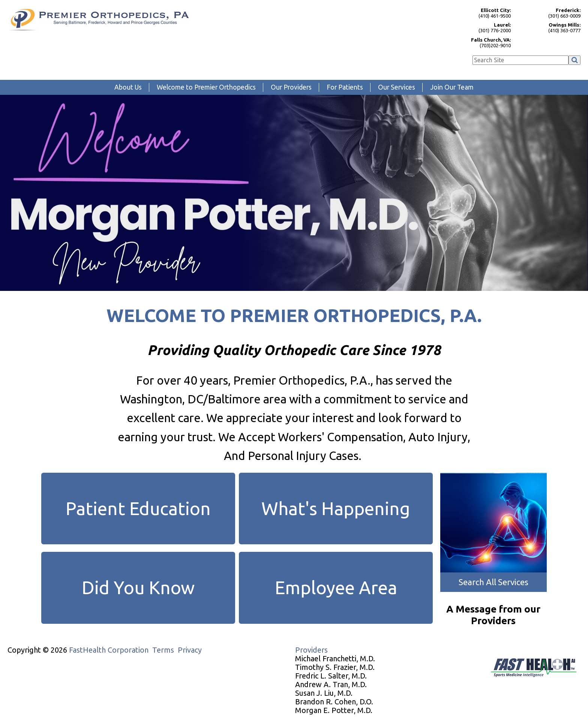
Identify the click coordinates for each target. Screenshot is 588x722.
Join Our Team (452, 87)
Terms (163, 650)
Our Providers (291, 87)
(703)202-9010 (480, 43)
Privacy (190, 650)
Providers (311, 650)
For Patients (345, 87)
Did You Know (138, 587)
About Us (128, 87)
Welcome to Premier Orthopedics (206, 87)
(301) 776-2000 (480, 28)
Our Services (397, 87)
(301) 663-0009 (549, 13)
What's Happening (336, 508)
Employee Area (336, 587)
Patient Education (138, 508)
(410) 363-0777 (549, 28)
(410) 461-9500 (480, 13)
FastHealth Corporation (109, 650)
